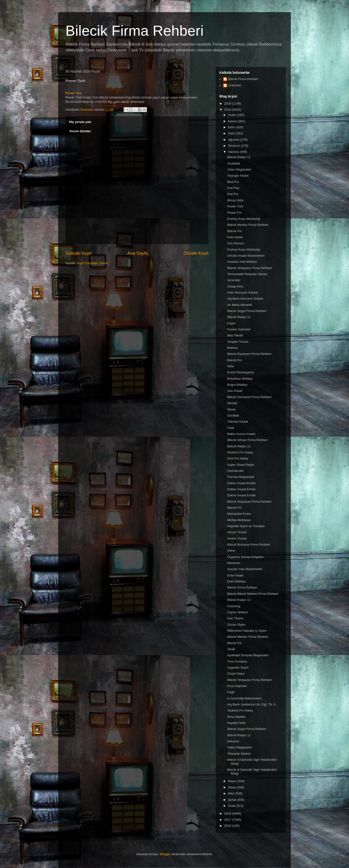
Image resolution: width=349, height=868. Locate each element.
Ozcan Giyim (236, 625)
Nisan (233, 787)
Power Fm (234, 213)
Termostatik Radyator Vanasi (247, 274)
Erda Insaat (235, 575)
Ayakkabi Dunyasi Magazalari (248, 655)
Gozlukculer (235, 471)
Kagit (231, 692)
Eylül (232, 133)
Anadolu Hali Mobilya (242, 262)
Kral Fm (233, 194)
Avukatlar (234, 163)
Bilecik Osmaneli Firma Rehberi (249, 397)
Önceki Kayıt (196, 253)
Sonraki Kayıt (79, 253)
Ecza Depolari (237, 686)
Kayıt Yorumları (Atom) (93, 263)
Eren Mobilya (236, 581)
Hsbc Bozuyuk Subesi (242, 292)
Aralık (233, 115)
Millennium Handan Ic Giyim (247, 631)
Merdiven (234, 563)
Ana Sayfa (138, 253)
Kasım (233, 121)
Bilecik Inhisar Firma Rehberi (247, 440)
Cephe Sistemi (237, 612)
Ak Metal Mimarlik (240, 305)
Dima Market (236, 717)
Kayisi (231, 323)
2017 (228, 820)
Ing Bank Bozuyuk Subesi (245, 299)
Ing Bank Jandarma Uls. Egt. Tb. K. (252, 704)
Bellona (232, 348)
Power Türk (73, 93)
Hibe (230, 366)
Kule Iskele (235, 237)
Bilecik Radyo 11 (239, 157)
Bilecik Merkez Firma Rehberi (248, 225)
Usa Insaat (235, 391)
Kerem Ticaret (237, 538)
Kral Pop (233, 188)
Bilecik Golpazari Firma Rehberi (249, 502)
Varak (231, 649)
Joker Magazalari (239, 169)
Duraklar (233, 415)
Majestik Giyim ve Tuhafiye (246, 526)
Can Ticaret (235, 618)
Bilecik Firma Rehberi (135, 31)
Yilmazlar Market (239, 754)
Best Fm (233, 182)
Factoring (234, 606)
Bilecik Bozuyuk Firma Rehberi (249, 545)
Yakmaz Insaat (237, 422)
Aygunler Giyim (238, 667)
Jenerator (234, 280)
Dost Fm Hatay (238, 458)
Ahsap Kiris (235, 286)
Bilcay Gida (235, 200)
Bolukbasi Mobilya (240, 379)
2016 (228, 826)
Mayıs (233, 781)
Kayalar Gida (236, 723)
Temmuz (234, 146)
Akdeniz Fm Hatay (240, 452)
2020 (228, 103)
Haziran (234, 152)
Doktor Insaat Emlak (241, 483)
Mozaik (232, 403)
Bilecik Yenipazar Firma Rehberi (249, 268)
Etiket (231, 551)
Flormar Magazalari (241, 477)
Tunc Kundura (237, 661)
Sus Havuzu (236, 243)
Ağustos (234, 140)
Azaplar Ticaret (238, 342)
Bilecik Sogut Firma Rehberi (247, 311)
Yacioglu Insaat (238, 176)
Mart (232, 793)
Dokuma (233, 741)
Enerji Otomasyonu (241, 372)
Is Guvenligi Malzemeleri (244, 698)
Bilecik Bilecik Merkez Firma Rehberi (253, 594)
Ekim (232, 127)
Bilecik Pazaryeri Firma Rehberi (249, 354)
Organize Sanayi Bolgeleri (245, 557)
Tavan (231, 409)
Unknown (235, 85)
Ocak (232, 806)
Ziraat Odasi (236, 674)
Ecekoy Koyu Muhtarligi (244, 219)
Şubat (233, 800)
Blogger (165, 854)
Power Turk (235, 206)
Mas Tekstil (235, 335)
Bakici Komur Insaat (241, 434)
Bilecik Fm (234, 231)
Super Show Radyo (241, 465)
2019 (228, 110)
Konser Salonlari (239, 329)
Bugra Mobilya (237, 385)
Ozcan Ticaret (237, 532)
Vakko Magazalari (239, 747)
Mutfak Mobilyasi (239, 520)
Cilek (231, 428)
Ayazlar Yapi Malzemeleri (245, 569)
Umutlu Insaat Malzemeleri (246, 256)
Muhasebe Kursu (239, 514)
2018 (228, 814)
